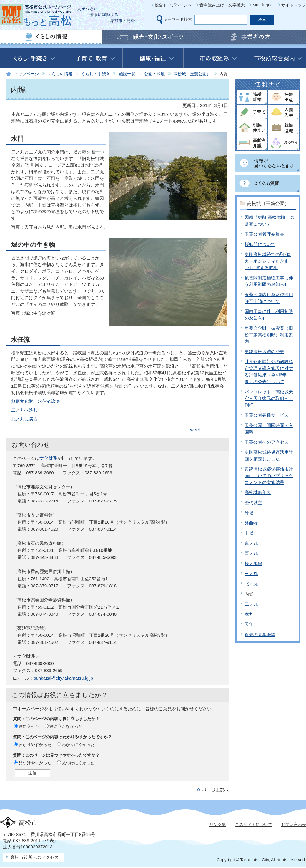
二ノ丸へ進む (24, 410)
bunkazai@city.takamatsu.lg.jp (63, 678)
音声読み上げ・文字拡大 (222, 5)
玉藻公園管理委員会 (264, 234)
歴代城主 (253, 503)
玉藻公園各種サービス (267, 415)
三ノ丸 (251, 573)
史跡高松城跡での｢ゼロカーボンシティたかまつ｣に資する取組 (268, 261)
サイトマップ (294, 5)
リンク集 (218, 825)
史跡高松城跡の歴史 (264, 352)
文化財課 (48, 458)
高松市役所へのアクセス (35, 857)
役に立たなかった (66, 726)
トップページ (26, 74)
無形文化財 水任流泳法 (35, 401)
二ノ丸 (251, 604)
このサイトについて (254, 825)
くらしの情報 (60, 74)
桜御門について (260, 244)
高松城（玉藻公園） (192, 74)
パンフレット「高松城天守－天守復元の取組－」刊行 (269, 398)
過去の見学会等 (260, 635)
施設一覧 (127, 74)
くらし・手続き (96, 74)
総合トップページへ (173, 5)
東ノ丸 (251, 543)
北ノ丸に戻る (24, 419)
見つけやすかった (35, 763)
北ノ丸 (251, 584)
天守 (249, 624)
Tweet (194, 430)
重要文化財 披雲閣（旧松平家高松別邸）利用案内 (269, 335)
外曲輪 (251, 523)
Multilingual (263, 5)
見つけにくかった (78, 763)
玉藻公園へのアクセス (267, 442)
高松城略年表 (258, 492)
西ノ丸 (251, 553)
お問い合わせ (294, 825)
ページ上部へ (216, 790)
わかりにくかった (78, 745)
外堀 (249, 513)
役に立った (29, 726)
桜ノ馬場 (253, 563)
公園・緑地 (154, 74)
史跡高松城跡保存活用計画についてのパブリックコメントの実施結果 (269, 475)
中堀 (249, 533)
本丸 (249, 614)
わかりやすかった (35, 745)
